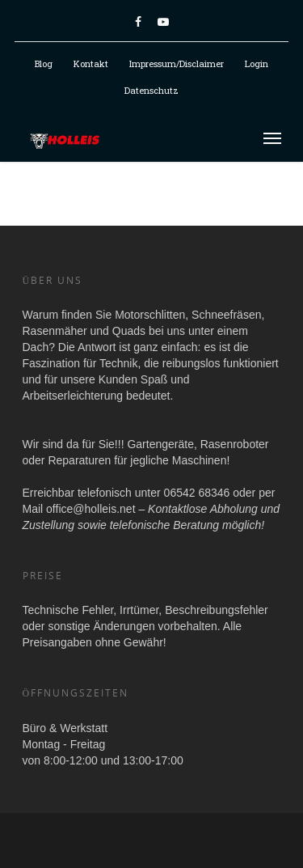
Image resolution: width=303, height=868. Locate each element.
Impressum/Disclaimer (177, 64)
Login (257, 64)
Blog (44, 64)
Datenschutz (151, 90)
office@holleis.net (90, 509)
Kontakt (91, 64)
